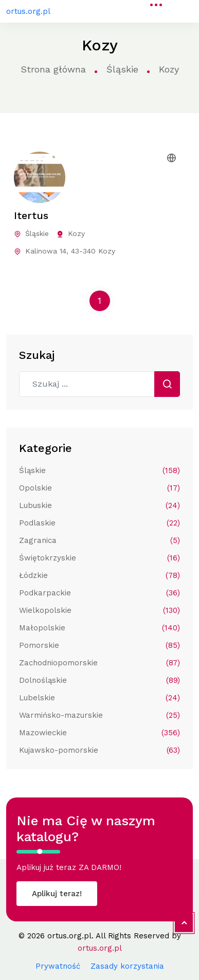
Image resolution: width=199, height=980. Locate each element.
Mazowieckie (99, 733)
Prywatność (58, 966)
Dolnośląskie (99, 680)
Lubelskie (99, 698)
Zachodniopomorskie (99, 663)
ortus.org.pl (28, 11)
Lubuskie (99, 505)
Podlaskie (99, 523)
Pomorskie (99, 645)
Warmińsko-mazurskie (99, 715)
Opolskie (99, 488)
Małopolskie (99, 628)
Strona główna (53, 69)
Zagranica (99, 540)
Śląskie (122, 69)
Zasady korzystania (127, 966)
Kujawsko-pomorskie (99, 750)
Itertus (31, 215)
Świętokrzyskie (99, 558)
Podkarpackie (99, 593)
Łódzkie (99, 575)
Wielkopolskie (99, 610)
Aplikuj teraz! (57, 894)
